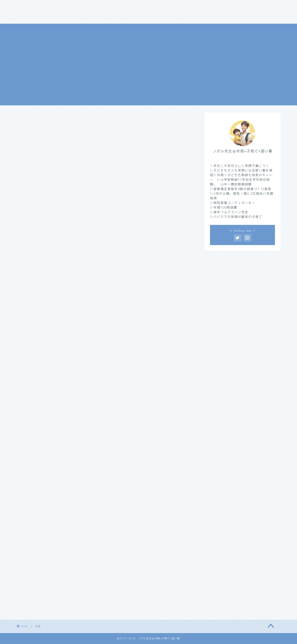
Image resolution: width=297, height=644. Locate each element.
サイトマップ (79, 16)
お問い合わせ (205, 6)
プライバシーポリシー (39, 16)
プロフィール (55, 6)
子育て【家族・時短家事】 (140, 6)
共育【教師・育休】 (92, 6)
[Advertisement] (148, 56)
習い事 (178, 6)
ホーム (27, 6)
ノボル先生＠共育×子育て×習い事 (148, 98)
